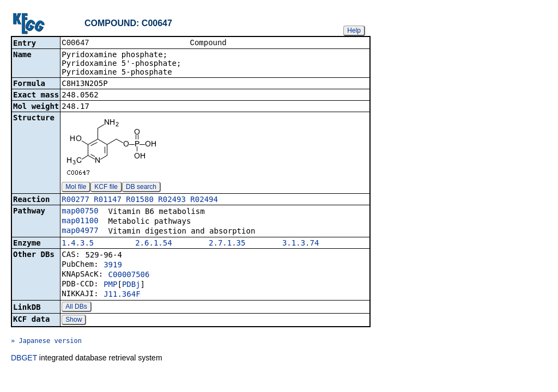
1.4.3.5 (78, 244)
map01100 (80, 222)
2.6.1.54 (153, 244)
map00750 (80, 212)
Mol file (76, 188)
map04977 (80, 231)
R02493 (172, 200)
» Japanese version (46, 342)
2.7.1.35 (227, 244)
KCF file (106, 188)
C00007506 (129, 275)
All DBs (76, 308)
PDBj (131, 285)
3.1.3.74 (301, 244)
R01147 (108, 200)
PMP (110, 285)
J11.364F (122, 295)
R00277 (75, 200)
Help (354, 30)
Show (74, 321)
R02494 (204, 200)
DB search (141, 188)
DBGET (24, 359)
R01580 (140, 200)
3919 (113, 266)
